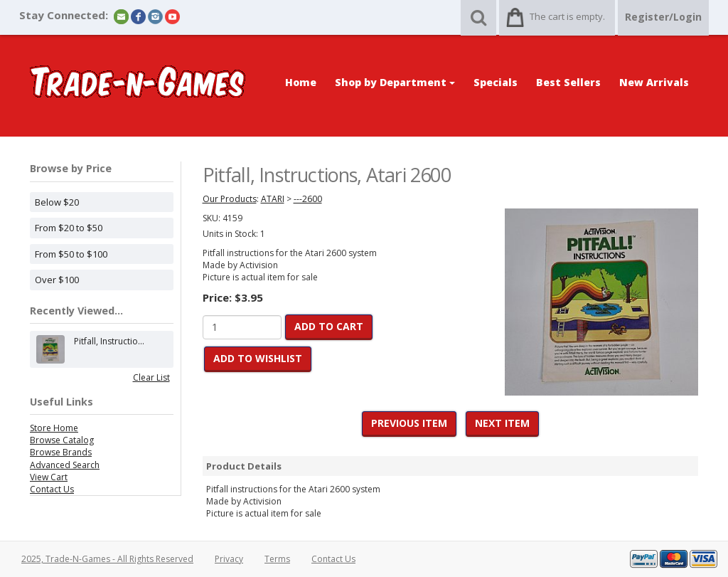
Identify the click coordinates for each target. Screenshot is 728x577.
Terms (277, 559)
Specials (496, 82)
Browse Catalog (62, 440)
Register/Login (663, 17)
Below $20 (57, 202)
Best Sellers (568, 82)
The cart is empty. (567, 16)
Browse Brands (61, 452)
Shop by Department (395, 82)
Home (301, 82)
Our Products (230, 199)
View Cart (49, 477)
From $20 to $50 (69, 228)
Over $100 (57, 280)
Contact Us (52, 489)
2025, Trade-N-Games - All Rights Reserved (107, 559)
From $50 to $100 (71, 254)
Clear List (151, 377)
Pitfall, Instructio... (109, 349)
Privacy (229, 559)
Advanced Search (65, 465)
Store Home (54, 428)
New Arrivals (654, 82)
